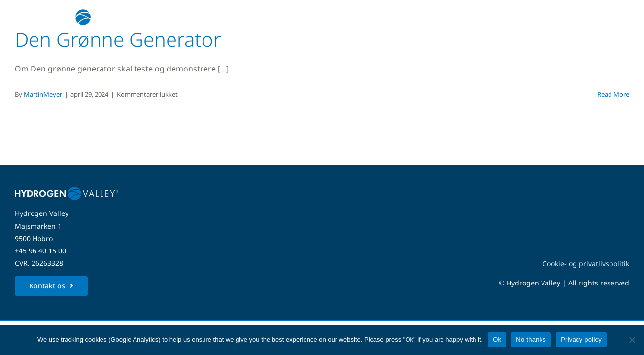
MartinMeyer (43, 94)
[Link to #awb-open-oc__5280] (616, 17)
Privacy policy (581, 339)
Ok (497, 339)
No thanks (531, 339)
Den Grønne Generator (118, 39)
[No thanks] (632, 340)
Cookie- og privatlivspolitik (586, 264)
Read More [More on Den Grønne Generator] (613, 94)
